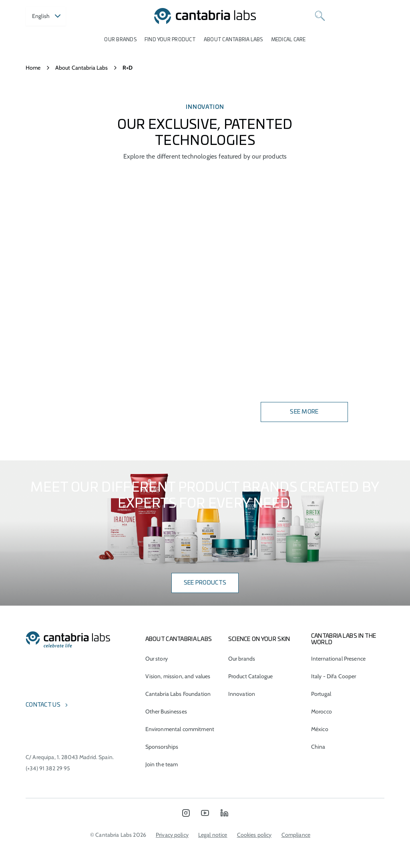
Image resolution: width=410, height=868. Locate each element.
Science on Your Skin (259, 639)
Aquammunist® (55, 279)
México (320, 729)
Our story (157, 659)
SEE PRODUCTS (205, 583)
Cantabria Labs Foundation (178, 694)
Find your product (170, 40)
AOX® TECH (45, 399)
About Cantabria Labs (233, 40)
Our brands (120, 40)
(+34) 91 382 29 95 (48, 768)
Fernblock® (49, 259)
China (318, 747)
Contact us (43, 705)
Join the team (162, 764)
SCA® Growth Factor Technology (86, 299)
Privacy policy (172, 835)
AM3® (37, 339)
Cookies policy (254, 835)
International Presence (338, 659)
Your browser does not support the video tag (205, 311)
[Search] (320, 16)
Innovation (242, 694)
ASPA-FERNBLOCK (57, 237)
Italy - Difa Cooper (334, 676)
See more (304, 412)
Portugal (321, 694)
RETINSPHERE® (52, 359)
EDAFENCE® (46, 319)
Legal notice (213, 835)
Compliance (296, 835)
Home (33, 68)
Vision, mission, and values (178, 676)
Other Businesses (166, 711)
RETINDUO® (46, 217)
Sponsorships (162, 747)
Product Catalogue (250, 676)
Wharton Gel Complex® (69, 379)
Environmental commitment (180, 729)
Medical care (288, 40)
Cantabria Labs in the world (344, 639)
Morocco (322, 711)
